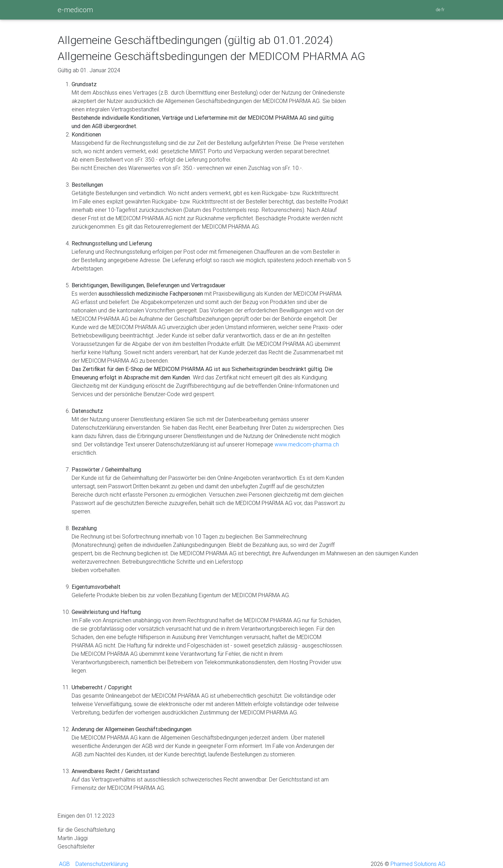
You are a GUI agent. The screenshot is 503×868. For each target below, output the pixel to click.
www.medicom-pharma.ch (307, 444)
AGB (64, 864)
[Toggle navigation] (97, 12)
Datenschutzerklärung (101, 864)
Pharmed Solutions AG (417, 864)
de (439, 10)
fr (443, 10)
